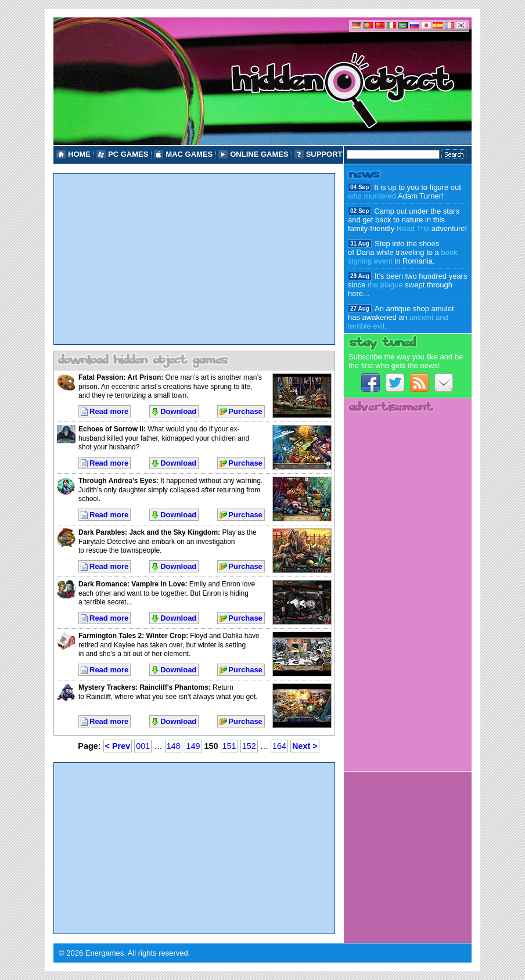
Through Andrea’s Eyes (117, 481)
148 (174, 746)
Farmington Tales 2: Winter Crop (132, 636)
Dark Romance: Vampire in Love (132, 584)
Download (178, 411)
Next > (305, 746)
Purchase (245, 411)
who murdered (372, 196)
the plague (385, 285)
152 (249, 746)
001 (143, 746)
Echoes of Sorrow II (111, 429)
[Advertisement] (194, 259)
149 (193, 746)
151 (229, 746)
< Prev (118, 746)
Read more (109, 411)
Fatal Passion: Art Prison (120, 377)
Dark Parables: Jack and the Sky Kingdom (148, 532)
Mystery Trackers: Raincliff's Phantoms (143, 687)
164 (279, 746)
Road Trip (413, 228)
